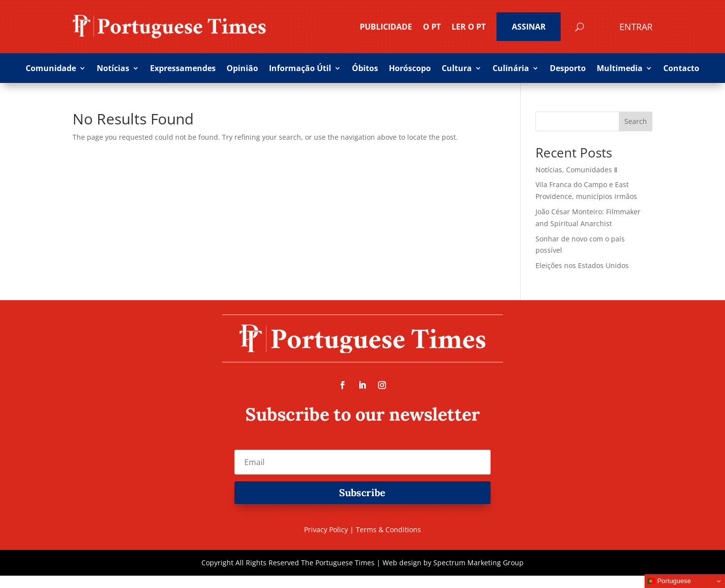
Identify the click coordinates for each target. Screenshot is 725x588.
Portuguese (669, 581)
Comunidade (51, 69)
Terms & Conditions (388, 529)
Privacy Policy (326, 529)
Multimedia (620, 69)
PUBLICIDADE (386, 27)
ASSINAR (529, 27)
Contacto (681, 69)
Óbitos (365, 69)
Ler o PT (469, 27)
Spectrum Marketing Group (478, 563)
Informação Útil (300, 69)
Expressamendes (183, 69)
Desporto (568, 69)
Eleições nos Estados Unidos (582, 265)
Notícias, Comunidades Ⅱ (576, 170)
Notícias (113, 69)
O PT (432, 27)
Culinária (511, 69)
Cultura (457, 69)
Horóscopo (410, 69)
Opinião (242, 69)
